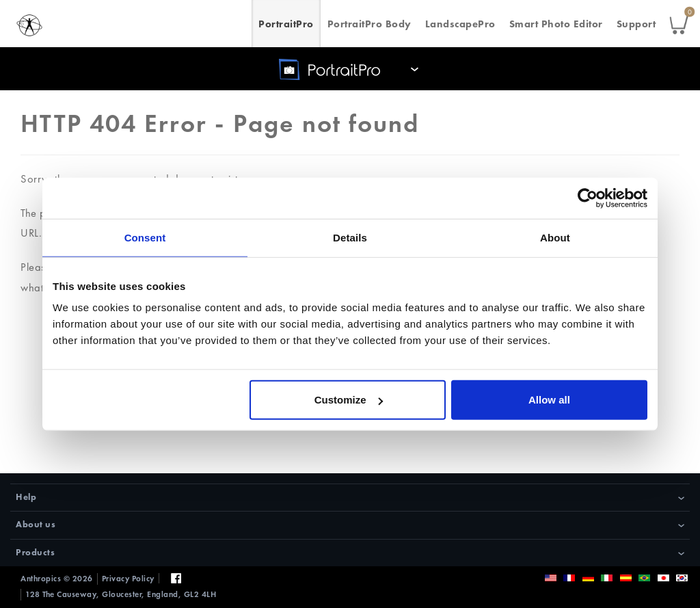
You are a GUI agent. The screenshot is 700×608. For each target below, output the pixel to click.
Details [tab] (350, 237)
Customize (349, 400)
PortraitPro (286, 24)
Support (636, 24)
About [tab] (555, 237)
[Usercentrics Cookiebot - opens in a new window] (588, 198)
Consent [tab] (145, 237)
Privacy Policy (128, 579)
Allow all (549, 400)
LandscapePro (460, 24)
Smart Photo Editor (556, 24)
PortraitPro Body (369, 24)
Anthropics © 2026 (57, 579)
